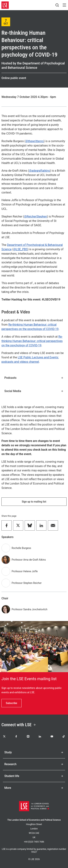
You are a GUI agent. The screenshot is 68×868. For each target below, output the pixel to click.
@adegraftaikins (39, 171)
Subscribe (12, 703)
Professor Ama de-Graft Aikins (29, 560)
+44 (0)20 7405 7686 (34, 842)
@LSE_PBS (20, 249)
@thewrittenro (34, 141)
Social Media (34, 391)
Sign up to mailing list (34, 502)
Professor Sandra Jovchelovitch (29, 609)
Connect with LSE (19, 725)
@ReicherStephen (36, 216)
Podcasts (34, 378)
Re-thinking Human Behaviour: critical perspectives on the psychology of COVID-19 (32, 341)
